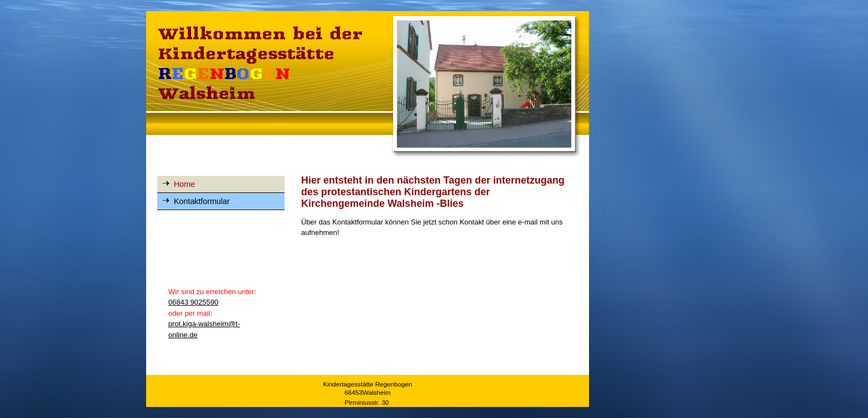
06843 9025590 (193, 302)
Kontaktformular (202, 201)
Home (184, 184)
